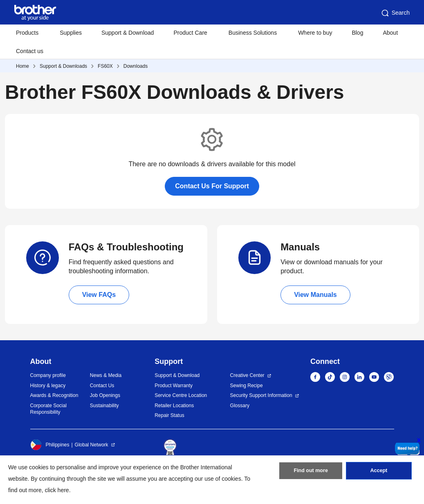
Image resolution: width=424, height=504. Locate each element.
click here (57, 490)
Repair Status (169, 415)
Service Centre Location (181, 395)
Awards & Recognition (54, 395)
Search (395, 13)
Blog (357, 33)
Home (22, 66)
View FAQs (99, 295)
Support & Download (128, 33)
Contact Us (102, 386)
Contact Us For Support (212, 186)
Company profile (48, 375)
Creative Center (247, 375)
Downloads (136, 66)
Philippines (50, 445)
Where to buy (315, 33)
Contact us (30, 51)
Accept (379, 473)
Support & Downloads (63, 66)
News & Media (106, 375)
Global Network (92, 445)
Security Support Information (261, 395)
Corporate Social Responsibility (48, 409)
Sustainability (104, 406)
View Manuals (315, 295)
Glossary (240, 406)
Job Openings (105, 395)
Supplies (71, 33)
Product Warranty (174, 386)
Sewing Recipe (247, 386)
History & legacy (48, 386)
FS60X (105, 66)
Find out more (311, 473)
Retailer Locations (174, 406)
